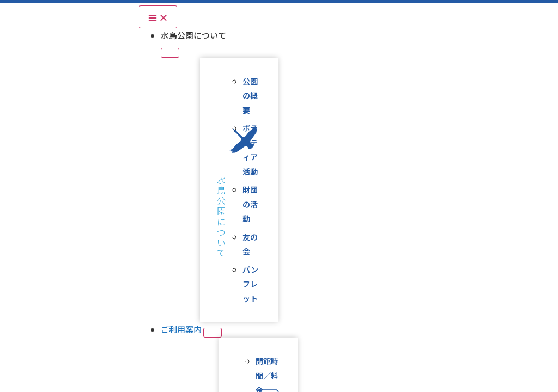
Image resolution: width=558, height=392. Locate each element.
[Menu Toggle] (158, 17)
